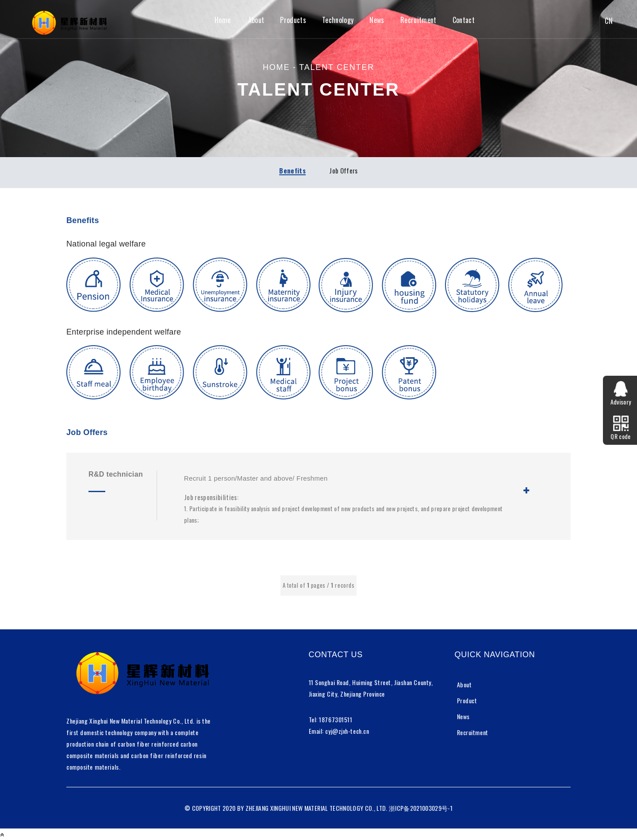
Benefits (292, 170)
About (256, 20)
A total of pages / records (319, 585)
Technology (338, 20)
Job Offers (343, 170)
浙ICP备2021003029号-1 (421, 808)
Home (223, 20)
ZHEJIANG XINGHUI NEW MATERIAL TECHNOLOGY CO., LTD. (317, 808)
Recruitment (418, 20)
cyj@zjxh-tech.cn (347, 731)
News (377, 20)
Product (467, 700)
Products (293, 20)
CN (609, 21)
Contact (464, 20)
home (276, 67)
